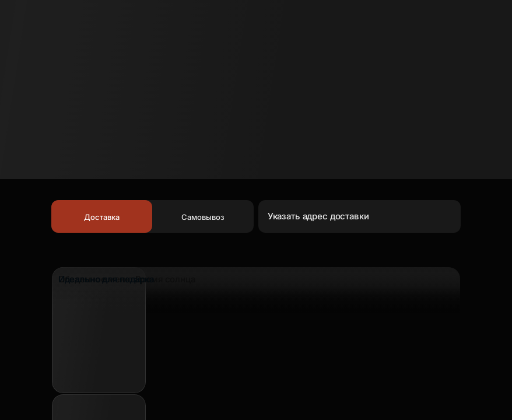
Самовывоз (203, 217)
